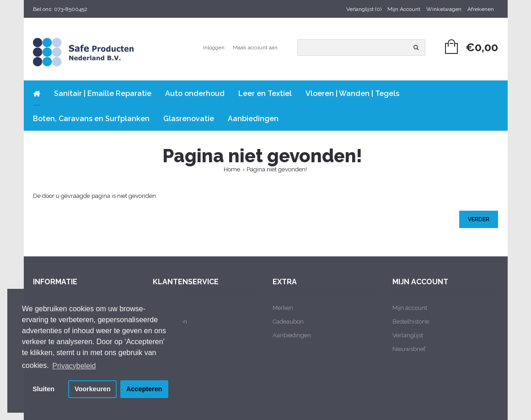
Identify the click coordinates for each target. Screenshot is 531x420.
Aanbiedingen (292, 335)
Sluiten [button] (43, 389)
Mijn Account (404, 9)
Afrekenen (481, 9)
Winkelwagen (444, 9)
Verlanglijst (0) (364, 9)
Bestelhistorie (411, 322)
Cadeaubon (288, 322)
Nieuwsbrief (409, 349)
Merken (283, 308)
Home (232, 169)
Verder (479, 219)
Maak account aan (255, 48)
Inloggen (214, 48)
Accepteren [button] (144, 389)
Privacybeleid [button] (74, 366)
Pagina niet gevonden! (277, 169)
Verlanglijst (408, 335)
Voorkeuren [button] (93, 389)
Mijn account (410, 308)
